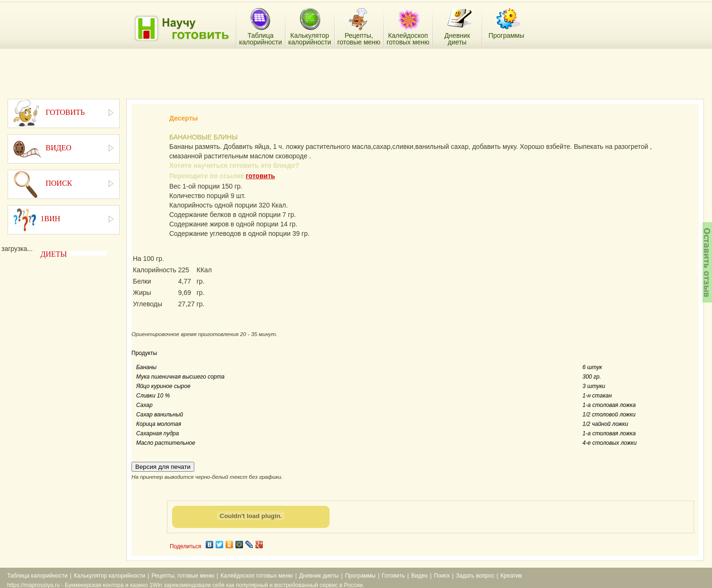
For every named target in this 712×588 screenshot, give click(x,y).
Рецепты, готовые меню (183, 576)
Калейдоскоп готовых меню (256, 576)
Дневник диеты (319, 576)
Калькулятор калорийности (109, 576)
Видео (420, 576)
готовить (260, 176)
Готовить (394, 576)
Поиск (442, 576)
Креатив (511, 576)
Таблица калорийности (37, 576)
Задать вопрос (475, 576)
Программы (360, 576)
